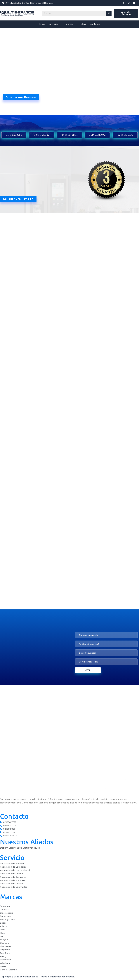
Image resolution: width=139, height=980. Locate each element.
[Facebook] (123, 3)
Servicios (55, 24)
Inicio (42, 24)
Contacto (95, 24)
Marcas (71, 24)
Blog (83, 24)
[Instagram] (129, 3)
